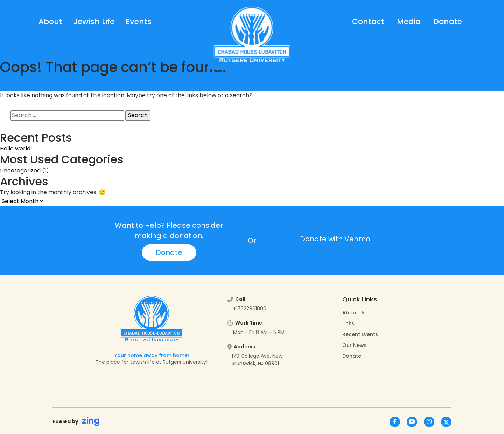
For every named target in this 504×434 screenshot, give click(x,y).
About (50, 22)
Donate (448, 22)
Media (409, 22)
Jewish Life (94, 22)
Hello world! (16, 148)
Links (348, 323)
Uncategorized (20, 170)
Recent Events (360, 334)
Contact (368, 22)
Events (139, 22)
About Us (354, 313)
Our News (355, 345)
